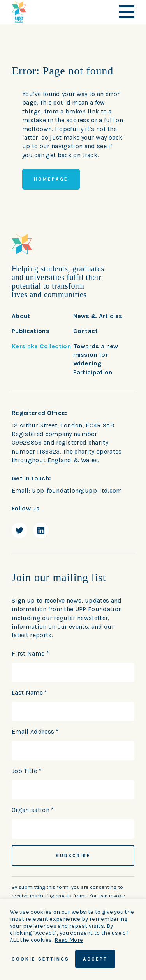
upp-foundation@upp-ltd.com (77, 490)
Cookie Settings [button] (40, 959)
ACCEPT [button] (95, 959)
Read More (69, 940)
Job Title (27, 771)
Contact (86, 331)
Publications (31, 331)
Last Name (30, 692)
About (21, 316)
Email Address (35, 731)
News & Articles (98, 316)
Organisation (33, 810)
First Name (30, 653)
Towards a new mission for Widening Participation (96, 359)
